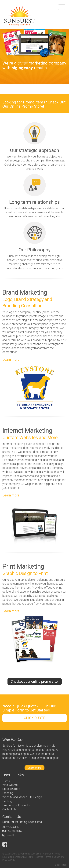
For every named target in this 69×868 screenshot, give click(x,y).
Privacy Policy (9, 860)
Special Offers (11, 789)
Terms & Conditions (55, 857)
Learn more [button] (11, 360)
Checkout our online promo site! (35, 682)
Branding (8, 793)
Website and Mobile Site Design (22, 797)
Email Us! (12, 835)
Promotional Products (16, 805)
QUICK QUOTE (34, 718)
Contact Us (9, 809)
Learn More (34, 768)
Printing (7, 801)
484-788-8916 (13, 831)
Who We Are (10, 785)
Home (6, 781)
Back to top (61, 865)
